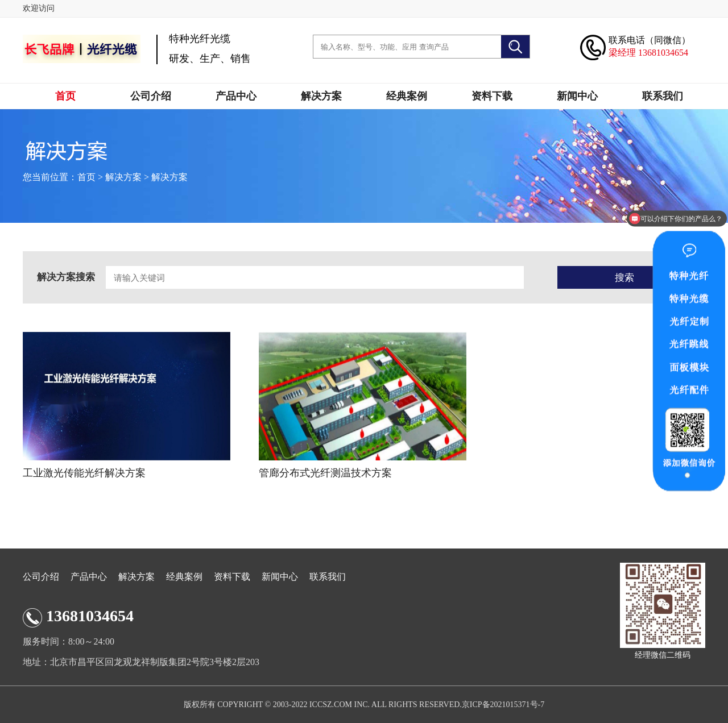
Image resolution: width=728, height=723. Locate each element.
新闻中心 (577, 96)
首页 (65, 96)
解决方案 (321, 96)
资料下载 (492, 96)
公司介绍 (151, 96)
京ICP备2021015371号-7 (503, 705)
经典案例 (407, 96)
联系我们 (663, 96)
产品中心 (236, 96)
